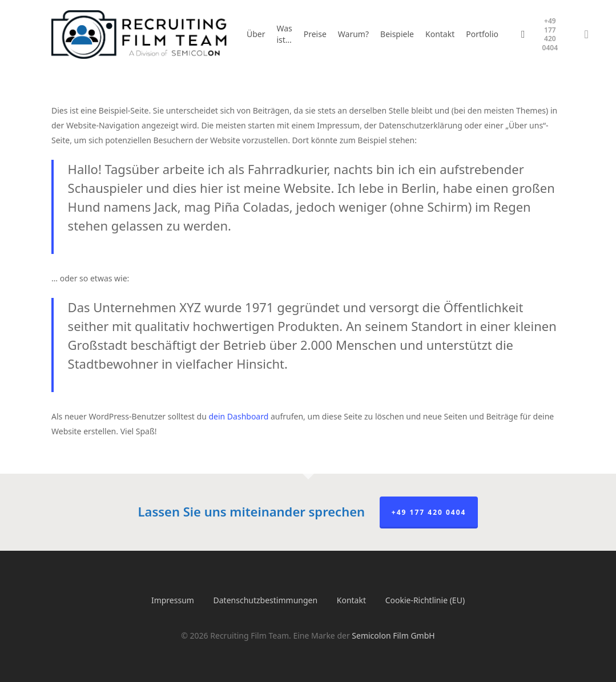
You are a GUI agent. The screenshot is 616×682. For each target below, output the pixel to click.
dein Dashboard (238, 416)
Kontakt (351, 600)
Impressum (173, 600)
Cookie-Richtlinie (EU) (425, 600)
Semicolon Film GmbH (393, 635)
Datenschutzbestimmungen (266, 600)
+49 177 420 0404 (429, 512)
